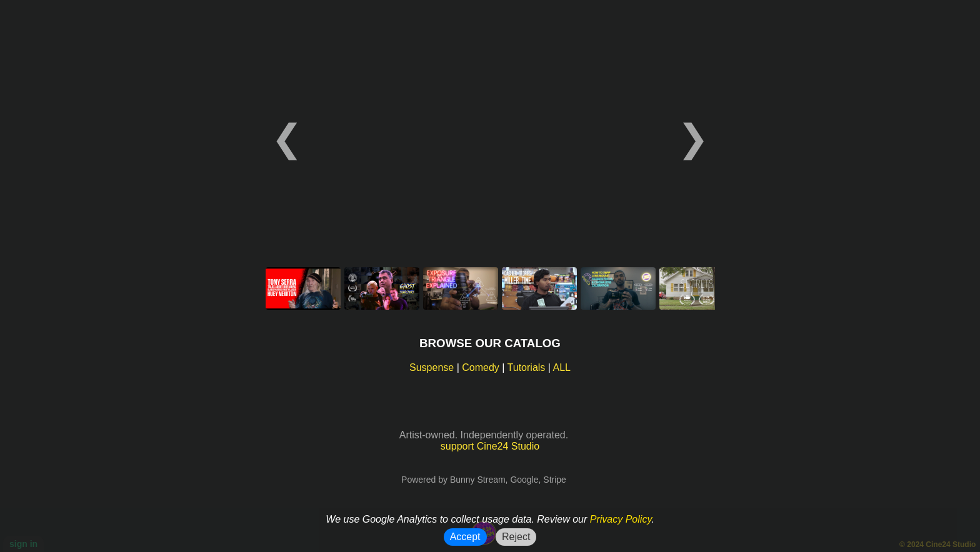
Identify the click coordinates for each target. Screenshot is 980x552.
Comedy (481, 367)
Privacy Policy (621, 519)
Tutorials (527, 367)
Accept (465, 537)
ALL (562, 367)
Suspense (432, 367)
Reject (516, 537)
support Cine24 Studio (490, 446)
